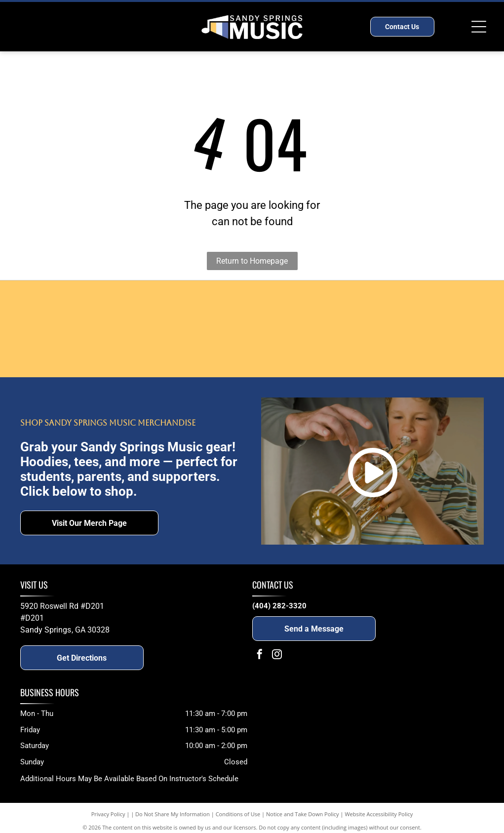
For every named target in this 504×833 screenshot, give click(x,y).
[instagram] (277, 655)
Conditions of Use (238, 814)
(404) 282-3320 (279, 606)
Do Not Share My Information (173, 814)
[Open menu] (479, 27)
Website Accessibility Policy (379, 814)
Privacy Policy (108, 814)
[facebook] (260, 655)
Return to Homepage (252, 261)
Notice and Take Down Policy (303, 814)
